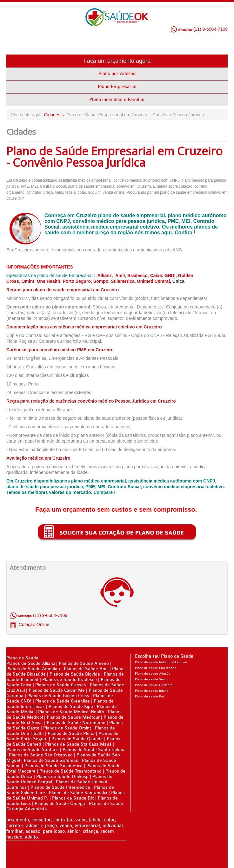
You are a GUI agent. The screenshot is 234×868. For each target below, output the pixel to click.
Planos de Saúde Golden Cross (58, 696)
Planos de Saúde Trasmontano (70, 771)
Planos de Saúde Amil (87, 669)
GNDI (170, 275)
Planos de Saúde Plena (71, 733)
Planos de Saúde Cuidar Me (57, 690)
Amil (120, 275)
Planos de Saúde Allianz (31, 663)
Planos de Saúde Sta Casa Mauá (78, 744)
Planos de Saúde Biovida (75, 674)
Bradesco (137, 275)
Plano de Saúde (22, 658)
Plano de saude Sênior (152, 679)
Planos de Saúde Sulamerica (54, 766)
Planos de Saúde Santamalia (79, 793)
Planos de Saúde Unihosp (62, 777)
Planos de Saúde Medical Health (71, 712)
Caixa (156, 275)
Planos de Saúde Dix (74, 798)
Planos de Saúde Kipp (71, 706)
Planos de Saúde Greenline (63, 701)
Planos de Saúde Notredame (76, 723)
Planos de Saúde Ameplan (34, 669)
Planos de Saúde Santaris (33, 750)
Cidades (52, 115)
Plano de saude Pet (149, 696)
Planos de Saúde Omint (67, 728)
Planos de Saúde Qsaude (77, 739)
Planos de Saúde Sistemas (51, 760)
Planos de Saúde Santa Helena (94, 750)
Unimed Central (154, 281)
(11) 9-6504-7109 (199, 29)
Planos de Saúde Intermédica (60, 787)
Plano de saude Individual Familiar (161, 662)
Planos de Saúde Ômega (60, 803)
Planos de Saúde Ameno (84, 663)
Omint (28, 281)
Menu (223, 45)
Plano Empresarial (117, 87)
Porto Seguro (77, 281)
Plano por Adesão (117, 74)
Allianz (105, 275)
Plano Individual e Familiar (117, 100)
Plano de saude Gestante (154, 685)
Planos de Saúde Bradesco (70, 680)
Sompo (101, 281)
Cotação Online (33, 625)
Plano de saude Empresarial (156, 668)
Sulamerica (123, 281)
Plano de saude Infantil (152, 691)
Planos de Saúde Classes (61, 685)
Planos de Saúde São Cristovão (41, 755)
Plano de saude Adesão (153, 674)
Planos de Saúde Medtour (73, 717)
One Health (49, 281)
